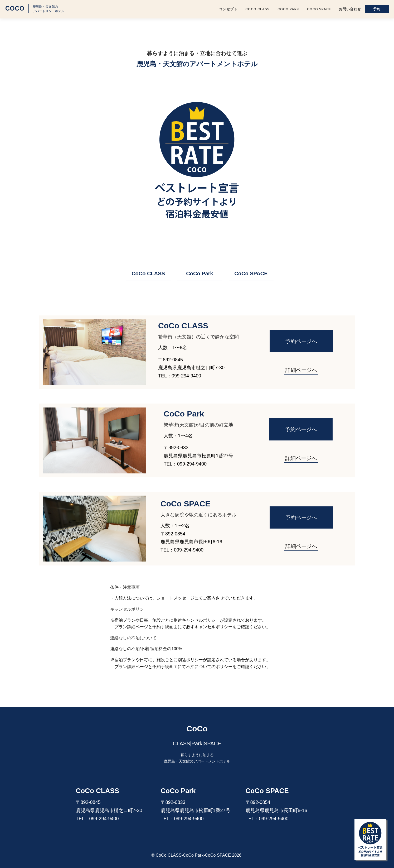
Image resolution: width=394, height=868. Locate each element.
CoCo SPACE (319, 9)
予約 (377, 9)
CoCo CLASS (257, 9)
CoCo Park (288, 9)
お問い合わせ (350, 9)
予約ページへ (301, 341)
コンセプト (228, 9)
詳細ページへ (301, 370)
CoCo (15, 9)
